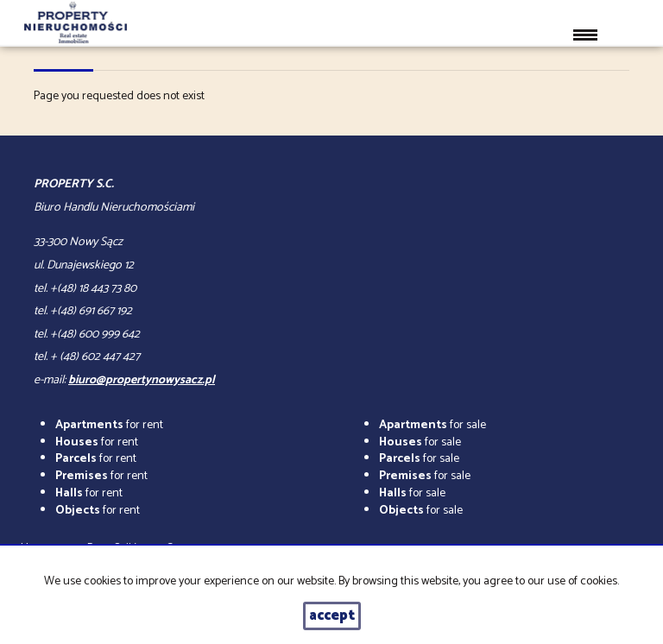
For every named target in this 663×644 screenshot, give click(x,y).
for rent (109, 425)
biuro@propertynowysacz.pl (142, 380)
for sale (433, 425)
